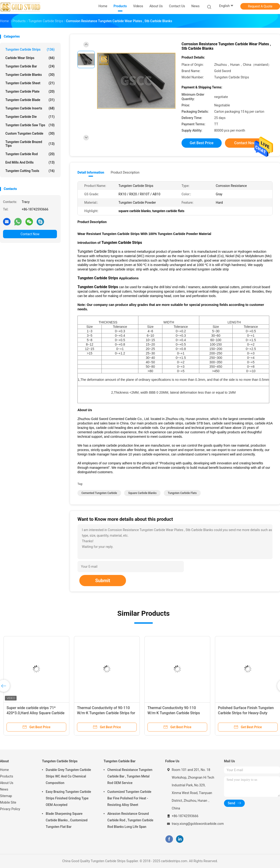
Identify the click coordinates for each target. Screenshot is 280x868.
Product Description (125, 172)
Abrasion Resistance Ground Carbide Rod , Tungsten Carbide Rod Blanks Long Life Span (130, 820)
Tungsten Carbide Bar (30, 66)
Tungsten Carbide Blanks (30, 75)
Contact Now (30, 234)
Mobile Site (8, 802)
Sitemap (6, 796)
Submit (103, 581)
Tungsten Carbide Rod (30, 154)
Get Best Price (202, 143)
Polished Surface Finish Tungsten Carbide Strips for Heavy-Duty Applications (246, 713)
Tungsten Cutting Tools (30, 171)
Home (4, 770)
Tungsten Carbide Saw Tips (30, 125)
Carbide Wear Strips (30, 58)
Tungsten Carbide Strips (30, 49)
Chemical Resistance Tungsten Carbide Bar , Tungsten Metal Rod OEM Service (130, 776)
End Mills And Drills (30, 162)
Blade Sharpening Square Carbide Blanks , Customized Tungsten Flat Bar (67, 820)
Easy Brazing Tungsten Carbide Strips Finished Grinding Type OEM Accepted (68, 798)
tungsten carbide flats (182, 493)
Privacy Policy (10, 809)
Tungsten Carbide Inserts (30, 108)
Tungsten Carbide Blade (30, 100)
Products (7, 776)
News (4, 789)
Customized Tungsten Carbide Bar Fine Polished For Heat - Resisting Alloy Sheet (129, 798)
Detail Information (91, 172)
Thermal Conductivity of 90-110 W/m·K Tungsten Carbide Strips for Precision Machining (106, 713)
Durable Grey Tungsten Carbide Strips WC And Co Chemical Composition (68, 776)
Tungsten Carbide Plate (30, 91)
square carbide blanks (142, 493)
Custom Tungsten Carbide (30, 133)
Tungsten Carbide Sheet (30, 83)
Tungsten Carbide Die (30, 117)
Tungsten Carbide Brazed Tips (30, 144)
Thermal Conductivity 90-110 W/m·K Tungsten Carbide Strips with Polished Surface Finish (174, 713)
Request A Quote (260, 6)
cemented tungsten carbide (99, 493)
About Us (7, 783)
